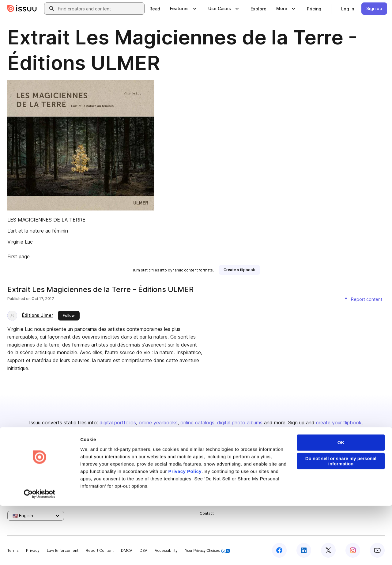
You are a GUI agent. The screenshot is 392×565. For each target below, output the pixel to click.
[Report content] (363, 299)
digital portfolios (118, 423)
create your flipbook (339, 423)
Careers (207, 472)
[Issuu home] (22, 9)
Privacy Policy (185, 531)
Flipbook (271, 483)
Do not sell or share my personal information (341, 520)
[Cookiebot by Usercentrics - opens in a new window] (40, 553)
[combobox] (100, 9)
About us (208, 462)
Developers (337, 462)
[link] (155, 9)
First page (19, 256)
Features (271, 472)
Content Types (276, 462)
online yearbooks (158, 423)
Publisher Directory (344, 472)
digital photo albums (240, 423)
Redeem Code (339, 483)
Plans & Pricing (213, 483)
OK (341, 502)
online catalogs (197, 423)
